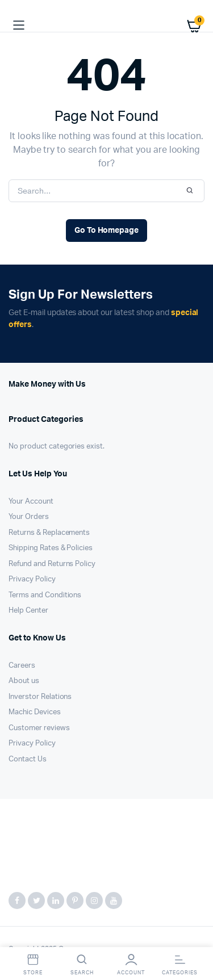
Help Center (28, 611)
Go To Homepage (107, 231)
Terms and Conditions (45, 595)
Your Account (31, 502)
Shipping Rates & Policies (51, 548)
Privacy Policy (32, 579)
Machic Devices (35, 712)
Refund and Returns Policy (52, 564)
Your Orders (29, 517)
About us (24, 681)
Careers (22, 666)
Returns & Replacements (49, 533)
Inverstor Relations (40, 697)
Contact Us (28, 759)
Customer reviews (39, 728)
